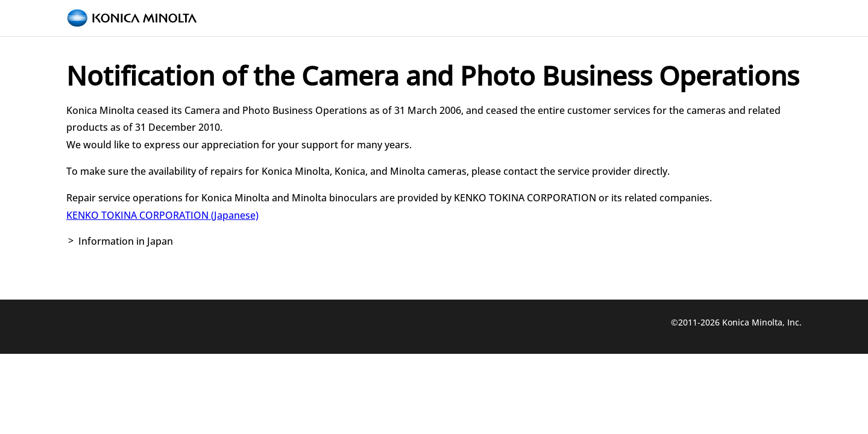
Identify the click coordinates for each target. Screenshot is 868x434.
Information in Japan (126, 241)
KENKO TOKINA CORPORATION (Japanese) (162, 215)
